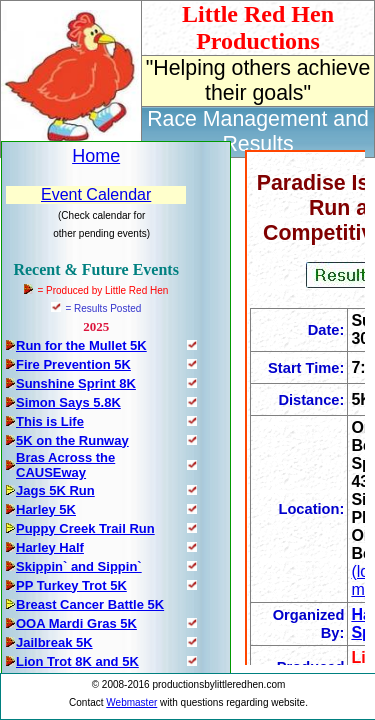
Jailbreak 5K (54, 642)
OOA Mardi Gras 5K (76, 623)
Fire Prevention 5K (73, 364)
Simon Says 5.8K (68, 402)
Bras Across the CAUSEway (65, 465)
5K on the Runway (72, 440)
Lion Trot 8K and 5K (77, 661)
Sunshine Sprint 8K (76, 383)
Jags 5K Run (55, 490)
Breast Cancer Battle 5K (90, 604)
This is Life (50, 421)
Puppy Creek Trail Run (85, 528)
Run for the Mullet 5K (81, 345)
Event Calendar (96, 194)
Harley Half (50, 547)
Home (96, 156)
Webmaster (131, 702)
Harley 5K (46, 509)
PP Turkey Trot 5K (71, 585)
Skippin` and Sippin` (79, 566)
